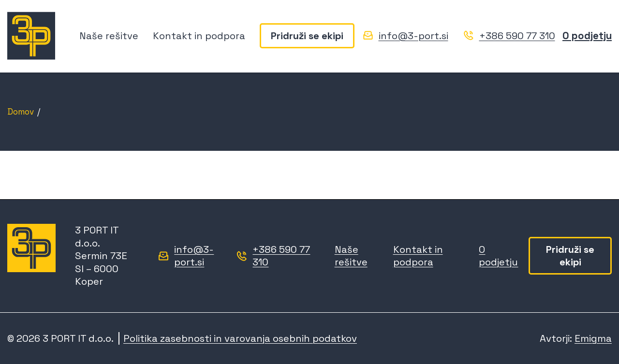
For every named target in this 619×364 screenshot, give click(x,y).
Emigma (593, 338)
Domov (21, 112)
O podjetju (587, 36)
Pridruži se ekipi (307, 36)
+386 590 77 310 (517, 36)
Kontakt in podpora (199, 36)
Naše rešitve (109, 36)
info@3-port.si (413, 36)
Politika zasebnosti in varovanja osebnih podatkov (240, 338)
